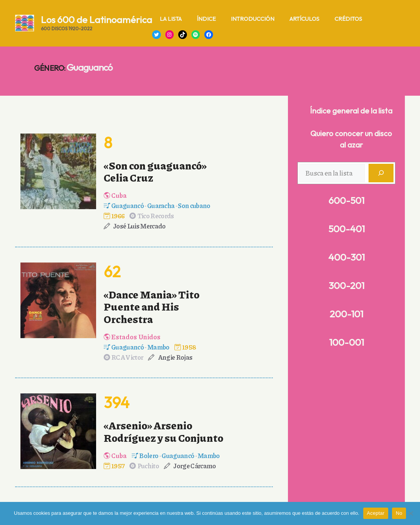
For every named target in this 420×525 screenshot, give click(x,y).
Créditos (348, 19)
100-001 (347, 342)
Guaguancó (128, 205)
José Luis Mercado (139, 226)
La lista (171, 19)
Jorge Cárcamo (194, 466)
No (399, 513)
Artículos (304, 19)
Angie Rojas (175, 357)
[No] (411, 513)
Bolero (149, 455)
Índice (206, 19)
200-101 (346, 314)
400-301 (347, 257)
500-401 (347, 229)
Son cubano (194, 205)
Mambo (158, 347)
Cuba (119, 195)
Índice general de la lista (351, 111)
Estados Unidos (136, 337)
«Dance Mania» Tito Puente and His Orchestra (152, 307)
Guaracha (161, 205)
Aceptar (376, 513)
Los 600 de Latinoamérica (96, 20)
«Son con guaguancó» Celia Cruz (155, 171)
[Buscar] (381, 173)
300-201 (346, 286)
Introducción (253, 19)
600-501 (346, 200)
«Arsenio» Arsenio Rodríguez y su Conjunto (163, 431)
